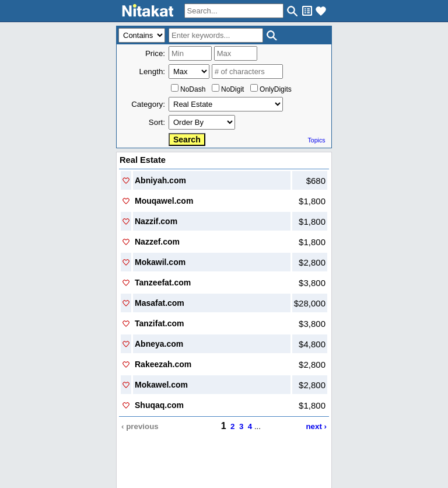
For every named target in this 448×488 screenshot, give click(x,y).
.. (224, 453)
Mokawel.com (161, 385)
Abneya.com (159, 344)
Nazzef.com (157, 242)
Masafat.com (160, 303)
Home (127, 463)
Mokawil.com (160, 262)
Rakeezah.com (163, 364)
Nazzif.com (156, 221)
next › (316, 426)
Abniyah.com (160, 180)
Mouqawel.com (164, 201)
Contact (178, 463)
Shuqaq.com (159, 405)
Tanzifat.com (160, 323)
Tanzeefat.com (163, 283)
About (151, 463)
